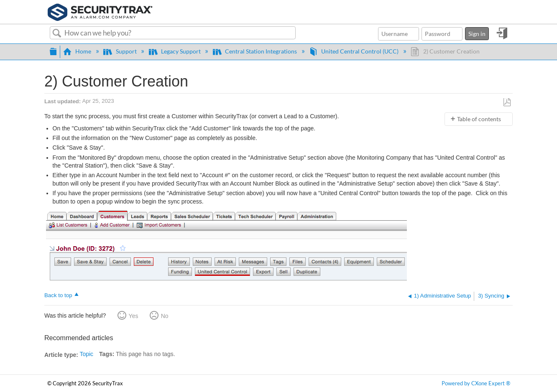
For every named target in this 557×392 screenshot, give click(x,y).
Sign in (477, 34)
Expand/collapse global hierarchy (53, 51)
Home (78, 51)
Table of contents (479, 119)
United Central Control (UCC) (354, 51)
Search (57, 33)
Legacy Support (175, 51)
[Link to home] (100, 11)
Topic (86, 354)
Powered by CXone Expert (476, 383)
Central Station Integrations (256, 51)
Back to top (58, 295)
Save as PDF (507, 103)
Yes (134, 316)
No (165, 316)
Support (120, 51)
